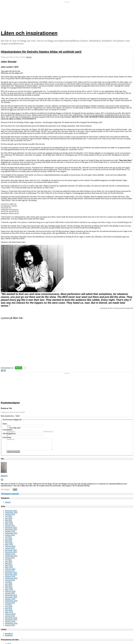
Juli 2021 (8, 562)
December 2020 (11, 575)
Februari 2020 (10, 594)
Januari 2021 (10, 573)
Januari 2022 (10, 550)
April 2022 (9, 545)
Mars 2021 (9, 569)
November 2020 (11, 577)
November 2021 (11, 554)
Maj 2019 (8, 611)
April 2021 (9, 567)
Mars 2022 (9, 547)
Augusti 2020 (10, 582)
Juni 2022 (9, 541)
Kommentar (7, 437)
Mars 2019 (9, 614)
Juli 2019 (8, 607)
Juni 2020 (9, 586)
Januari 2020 (10, 596)
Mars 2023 (9, 526)
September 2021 (11, 558)
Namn (5, 424)
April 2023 (9, 524)
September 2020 (11, 581)
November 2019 (11, 599)
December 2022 (11, 530)
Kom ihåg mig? (15, 428)
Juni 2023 (9, 520)
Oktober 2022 (10, 534)
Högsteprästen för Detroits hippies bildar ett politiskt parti (41, 52)
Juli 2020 (8, 584)
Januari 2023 (10, 528)
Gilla (19, 368)
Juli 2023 (8, 519)
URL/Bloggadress (9, 434)
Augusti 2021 (10, 560)
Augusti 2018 (10, 627)
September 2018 (11, 626)
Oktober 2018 (10, 624)
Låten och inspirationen (29, 33)
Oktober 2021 (10, 556)
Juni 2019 (9, 609)
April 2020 (9, 590)
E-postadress (7, 430)
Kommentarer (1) (7, 368)
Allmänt (29, 57)
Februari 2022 (10, 549)
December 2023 (11, 513)
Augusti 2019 (10, 605)
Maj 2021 (8, 565)
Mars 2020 (9, 592)
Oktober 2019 (10, 601)
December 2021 (11, 552)
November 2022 (11, 532)
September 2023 (11, 515)
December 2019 (11, 597)
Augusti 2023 (10, 517)
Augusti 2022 (10, 537)
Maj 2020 (8, 588)
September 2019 (11, 603)
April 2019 (9, 612)
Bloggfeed (9, 636)
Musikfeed (9, 638)
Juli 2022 (8, 539)
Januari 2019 (10, 618)
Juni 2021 (9, 564)
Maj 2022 (8, 543)
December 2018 (11, 620)
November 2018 (11, 622)
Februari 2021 (10, 571)
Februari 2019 (10, 616)
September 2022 (11, 535)
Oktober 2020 (10, 579)
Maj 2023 (8, 522)
